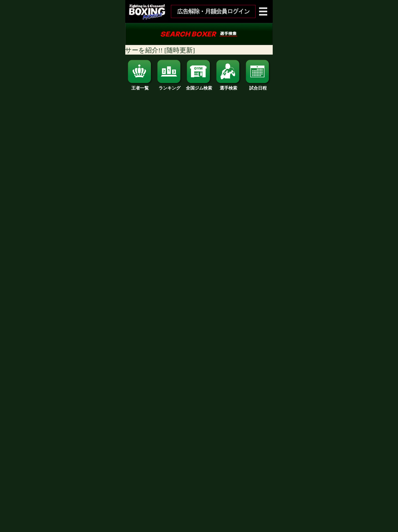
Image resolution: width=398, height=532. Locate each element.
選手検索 (228, 86)
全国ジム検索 (199, 86)
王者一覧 (140, 86)
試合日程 (258, 86)
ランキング (170, 86)
